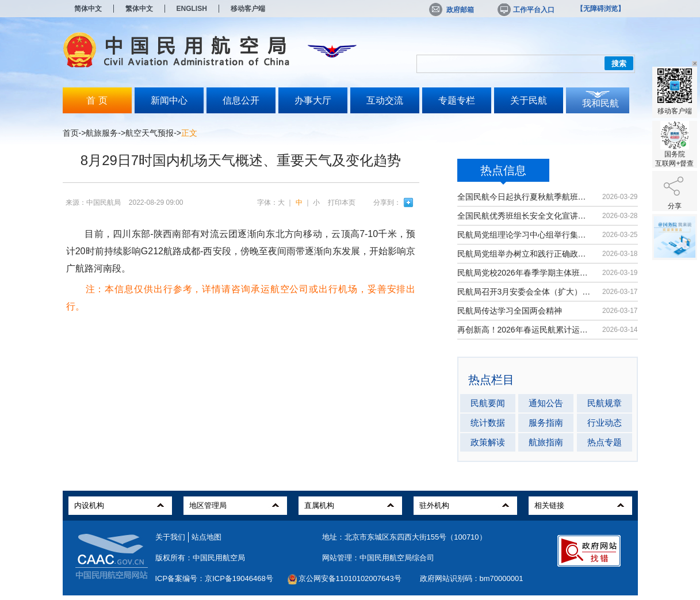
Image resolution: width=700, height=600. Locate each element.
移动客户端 (248, 9)
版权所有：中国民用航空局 (200, 558)
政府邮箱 (452, 10)
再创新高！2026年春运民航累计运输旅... (524, 330)
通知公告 (546, 403)
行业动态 (605, 423)
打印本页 (342, 202)
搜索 (619, 64)
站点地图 (206, 537)
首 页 (97, 100)
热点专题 (605, 442)
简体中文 (88, 9)
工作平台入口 (525, 10)
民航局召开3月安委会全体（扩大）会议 (524, 292)
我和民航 (600, 103)
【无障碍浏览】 (600, 9)
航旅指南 (546, 442)
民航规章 (605, 403)
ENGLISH (192, 9)
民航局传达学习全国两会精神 (510, 311)
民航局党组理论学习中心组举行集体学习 (524, 235)
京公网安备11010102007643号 (350, 578)
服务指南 (546, 423)
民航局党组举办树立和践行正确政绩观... (524, 254)
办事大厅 (313, 100)
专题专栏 (457, 100)
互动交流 (385, 100)
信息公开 (241, 100)
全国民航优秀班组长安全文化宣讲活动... (524, 216)
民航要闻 (488, 403)
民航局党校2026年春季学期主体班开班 (524, 273)
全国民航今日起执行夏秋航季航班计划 (524, 197)
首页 (71, 133)
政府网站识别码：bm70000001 (472, 578)
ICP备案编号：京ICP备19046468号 (214, 578)
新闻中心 (169, 100)
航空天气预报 (150, 133)
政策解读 (488, 442)
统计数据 (488, 423)
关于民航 (529, 100)
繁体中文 (139, 9)
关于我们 (170, 537)
